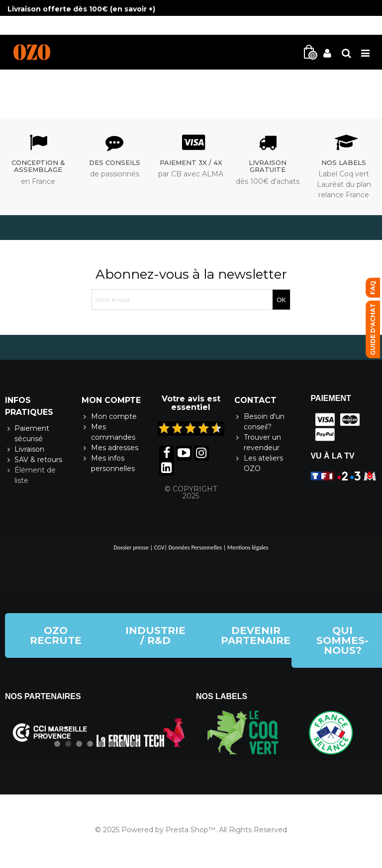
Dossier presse (131, 548)
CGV (159, 548)
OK (281, 300)
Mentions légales (248, 548)
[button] (56, 635)
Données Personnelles (195, 548)
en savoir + (133, 9)
